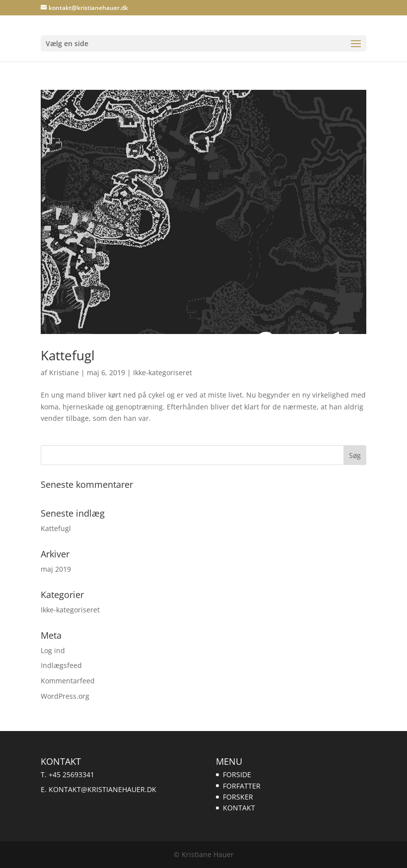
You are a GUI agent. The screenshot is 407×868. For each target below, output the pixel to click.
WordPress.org (65, 696)
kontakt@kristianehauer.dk (102, 789)
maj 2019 (56, 569)
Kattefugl (68, 355)
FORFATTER (242, 786)
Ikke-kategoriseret (163, 372)
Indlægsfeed (61, 665)
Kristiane (64, 372)
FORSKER (238, 797)
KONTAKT (239, 808)
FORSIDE (237, 774)
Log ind (53, 650)
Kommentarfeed (68, 681)
